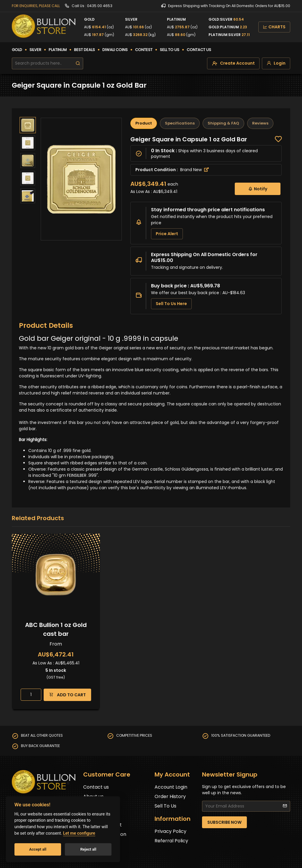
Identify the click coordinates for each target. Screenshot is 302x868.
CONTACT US (199, 50)
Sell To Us (165, 806)
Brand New (195, 170)
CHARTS (274, 27)
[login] (276, 63)
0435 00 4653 (100, 6)
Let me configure (79, 833)
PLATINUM (58, 50)
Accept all (38, 849)
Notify (258, 189)
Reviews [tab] (260, 123)
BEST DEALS (84, 50)
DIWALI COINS (115, 50)
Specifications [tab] (180, 123)
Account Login (171, 787)
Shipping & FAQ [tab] (223, 123)
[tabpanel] (206, 225)
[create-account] (233, 63)
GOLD (17, 50)
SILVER (35, 50)
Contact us (96, 787)
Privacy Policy (170, 831)
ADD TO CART (67, 695)
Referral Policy (171, 841)
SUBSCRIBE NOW (224, 822)
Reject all (88, 849)
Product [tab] (144, 123)
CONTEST (144, 50)
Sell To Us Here (171, 304)
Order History (170, 796)
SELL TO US (170, 50)
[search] (78, 63)
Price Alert (167, 234)
